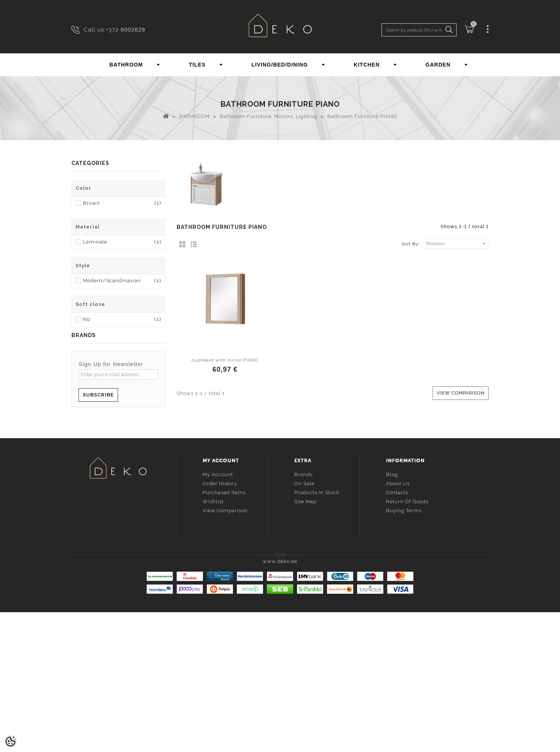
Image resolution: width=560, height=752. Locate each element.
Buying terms (404, 649)
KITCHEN (367, 65)
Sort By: (411, 244)
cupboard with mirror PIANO (225, 360)
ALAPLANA (86, 435)
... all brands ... (91, 485)
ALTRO (80, 460)
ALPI (77, 452)
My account (218, 613)
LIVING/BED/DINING (280, 65)
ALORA (81, 443)
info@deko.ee (130, 653)
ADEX (79, 418)
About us (398, 622)
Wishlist (213, 640)
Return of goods (407, 640)
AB (75, 410)
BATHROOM (126, 65)
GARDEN (438, 65)
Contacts (397, 631)
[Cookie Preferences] (11, 741)
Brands (303, 613)
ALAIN (79, 427)
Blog (392, 613)
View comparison (225, 649)
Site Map (305, 640)
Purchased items (224, 631)
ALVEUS (82, 468)
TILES (197, 65)
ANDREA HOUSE (93, 476)
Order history (220, 622)
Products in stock (317, 631)
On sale (304, 622)
